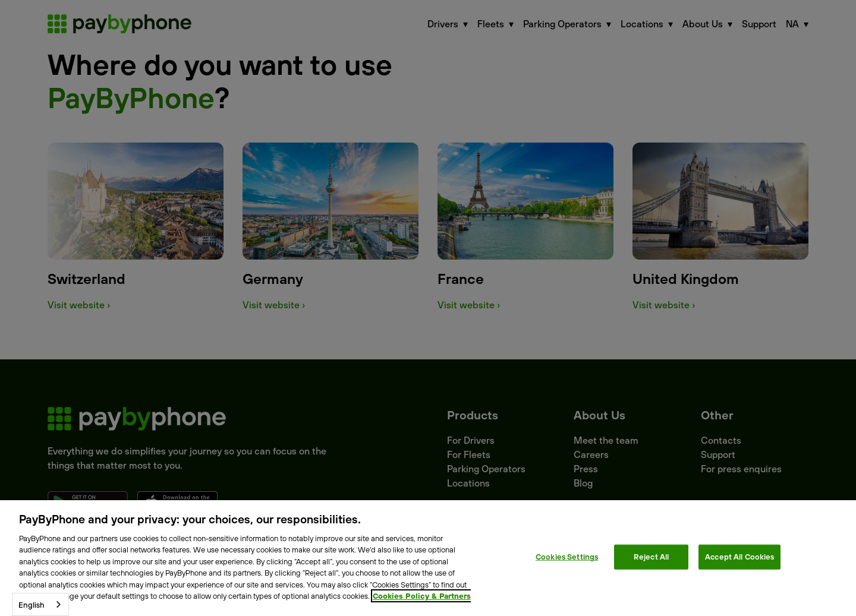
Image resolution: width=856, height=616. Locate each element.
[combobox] (40, 604)
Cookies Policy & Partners (422, 596)
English (32, 605)
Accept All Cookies (739, 557)
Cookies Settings (567, 557)
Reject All (651, 557)
